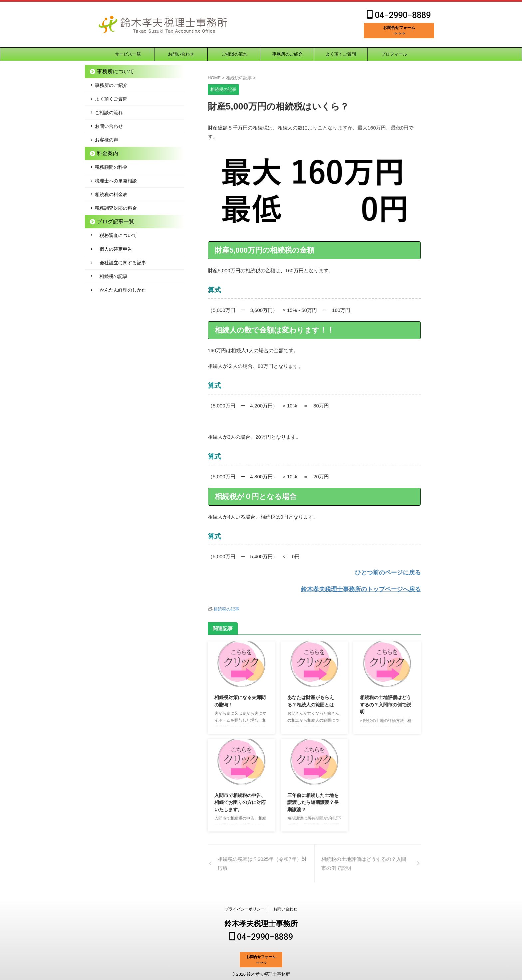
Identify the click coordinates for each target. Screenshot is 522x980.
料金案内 (105, 153)
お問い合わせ (181, 54)
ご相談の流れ (234, 54)
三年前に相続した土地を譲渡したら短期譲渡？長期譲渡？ (313, 799)
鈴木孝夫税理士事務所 (261, 922)
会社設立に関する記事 (121, 263)
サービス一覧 (128, 54)
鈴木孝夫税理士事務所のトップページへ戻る (371, 588)
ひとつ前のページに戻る (393, 572)
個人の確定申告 (114, 249)
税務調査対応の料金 (116, 208)
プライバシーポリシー (245, 907)
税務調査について (116, 235)
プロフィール (394, 54)
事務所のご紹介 (287, 54)
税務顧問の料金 (111, 167)
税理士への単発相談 (116, 181)
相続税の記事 (226, 607)
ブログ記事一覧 (111, 222)
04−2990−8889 (399, 15)
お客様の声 (107, 140)
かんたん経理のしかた (121, 290)
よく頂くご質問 (341, 54)
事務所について (111, 71)
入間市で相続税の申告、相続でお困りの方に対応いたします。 (240, 799)
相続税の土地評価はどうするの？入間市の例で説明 (386, 702)
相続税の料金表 (111, 194)
